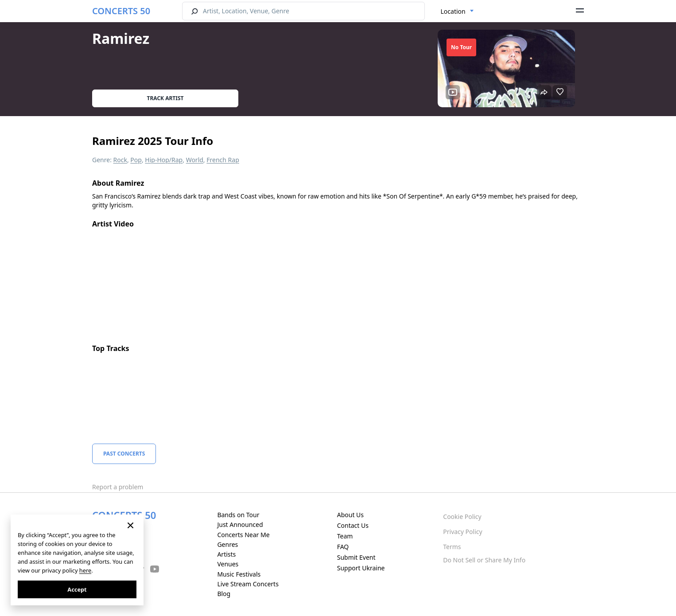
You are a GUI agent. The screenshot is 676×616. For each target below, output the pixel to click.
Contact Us (353, 525)
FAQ (343, 547)
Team (345, 536)
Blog (224, 594)
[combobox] (457, 12)
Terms (452, 547)
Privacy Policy (462, 532)
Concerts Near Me (243, 535)
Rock (120, 160)
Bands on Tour (238, 515)
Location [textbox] (453, 11)
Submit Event (356, 557)
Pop (136, 160)
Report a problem (118, 487)
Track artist (165, 98)
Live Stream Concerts (248, 584)
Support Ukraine (361, 568)
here (85, 570)
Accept (77, 589)
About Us (350, 515)
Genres (227, 544)
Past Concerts (124, 454)
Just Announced (240, 524)
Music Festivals (239, 574)
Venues (228, 564)
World (195, 160)
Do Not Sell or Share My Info (484, 560)
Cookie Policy (462, 517)
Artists (226, 554)
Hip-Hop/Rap (164, 160)
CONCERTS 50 (121, 11)
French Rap (223, 160)
